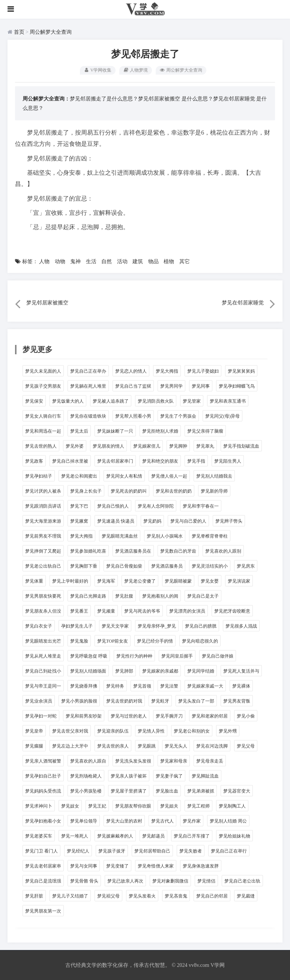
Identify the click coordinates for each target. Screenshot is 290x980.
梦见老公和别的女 (192, 731)
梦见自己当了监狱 (133, 386)
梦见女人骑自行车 (43, 416)
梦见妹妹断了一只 (115, 431)
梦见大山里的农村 (124, 821)
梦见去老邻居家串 (43, 866)
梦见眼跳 (147, 746)
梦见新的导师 (214, 491)
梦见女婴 (210, 581)
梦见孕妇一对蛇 (41, 716)
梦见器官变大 (237, 791)
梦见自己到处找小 (43, 671)
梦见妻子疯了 (169, 776)
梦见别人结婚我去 (214, 476)
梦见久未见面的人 (43, 371)
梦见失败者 (191, 851)
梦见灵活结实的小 (210, 566)
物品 (153, 261)
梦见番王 (79, 611)
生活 (91, 261)
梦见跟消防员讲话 (43, 506)
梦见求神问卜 (39, 806)
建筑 (138, 261)
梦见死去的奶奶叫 (129, 491)
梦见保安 (34, 401)
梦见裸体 (241, 686)
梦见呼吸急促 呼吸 (89, 656)
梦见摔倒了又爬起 (43, 551)
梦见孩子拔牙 (112, 851)
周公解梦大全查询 (51, 32)
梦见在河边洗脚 (212, 746)
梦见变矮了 (117, 866)
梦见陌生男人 (228, 461)
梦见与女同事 (84, 866)
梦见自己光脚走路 (88, 596)
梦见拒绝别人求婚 (160, 431)
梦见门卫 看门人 (41, 851)
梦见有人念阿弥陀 (156, 506)
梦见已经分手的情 (155, 641)
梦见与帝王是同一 (43, 686)
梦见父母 (246, 746)
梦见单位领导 (84, 821)
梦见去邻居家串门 (115, 461)
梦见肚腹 (124, 596)
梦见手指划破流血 (241, 446)
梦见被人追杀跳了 (111, 401)
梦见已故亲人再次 (125, 881)
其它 (185, 261)
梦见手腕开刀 (169, 716)
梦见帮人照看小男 (133, 416)
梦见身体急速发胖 (201, 866)
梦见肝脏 (34, 896)
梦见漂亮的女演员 (187, 611)
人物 (44, 261)
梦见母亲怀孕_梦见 (157, 626)
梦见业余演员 (39, 701)
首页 (19, 32)
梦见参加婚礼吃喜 (88, 551)
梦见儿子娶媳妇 (203, 371)
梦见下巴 (79, 506)
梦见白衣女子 (39, 626)
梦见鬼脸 (79, 641)
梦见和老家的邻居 (210, 716)
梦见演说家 (239, 581)
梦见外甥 (228, 731)
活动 (122, 261)
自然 (107, 261)
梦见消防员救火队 (156, 401)
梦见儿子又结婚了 (70, 896)
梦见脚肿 (178, 446)
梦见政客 (34, 461)
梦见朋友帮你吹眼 (133, 806)
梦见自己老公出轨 (242, 881)
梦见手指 (196, 461)
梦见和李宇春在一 (201, 506)
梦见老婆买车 (39, 836)
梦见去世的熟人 (41, 446)
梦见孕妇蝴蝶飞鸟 (237, 386)
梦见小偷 (246, 716)
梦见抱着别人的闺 (160, 596)
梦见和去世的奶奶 (174, 491)
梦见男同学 (171, 386)
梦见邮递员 (153, 836)
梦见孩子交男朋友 (43, 386)
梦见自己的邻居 (212, 896)
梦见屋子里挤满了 (129, 791)
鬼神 (75, 261)
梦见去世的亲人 (113, 746)
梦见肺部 (124, 671)
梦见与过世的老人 (129, 716)
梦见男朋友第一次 (43, 911)
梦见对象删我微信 (170, 881)
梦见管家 (192, 401)
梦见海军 (106, 581)
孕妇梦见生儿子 (77, 626)
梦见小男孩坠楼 (86, 791)
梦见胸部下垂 (84, 566)
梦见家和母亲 (174, 761)
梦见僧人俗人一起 (169, 476)
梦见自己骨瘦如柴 (124, 566)
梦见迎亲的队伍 (113, 731)
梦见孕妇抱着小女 (43, 821)
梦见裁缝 (246, 896)
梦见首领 (142, 686)
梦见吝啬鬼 (176, 896)
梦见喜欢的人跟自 (88, 761)
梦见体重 (34, 581)
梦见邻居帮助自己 (152, 851)
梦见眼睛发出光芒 (43, 641)
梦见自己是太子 (203, 596)
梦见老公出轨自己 (43, 566)
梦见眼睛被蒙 (178, 581)
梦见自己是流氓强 (43, 881)
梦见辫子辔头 (229, 521)
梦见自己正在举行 (229, 851)
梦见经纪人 (78, 851)
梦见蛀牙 (160, 701)
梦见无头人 (176, 746)
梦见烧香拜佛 (84, 686)
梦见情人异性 (151, 731)
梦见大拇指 (167, 371)
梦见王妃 (97, 806)
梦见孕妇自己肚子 (43, 776)
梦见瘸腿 (34, 746)
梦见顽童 (106, 611)
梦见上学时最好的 (70, 581)
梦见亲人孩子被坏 (129, 776)
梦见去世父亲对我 (70, 731)
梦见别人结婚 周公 (228, 821)
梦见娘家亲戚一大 (205, 686)
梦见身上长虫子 (86, 491)
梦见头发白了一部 (196, 701)
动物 (60, 261)
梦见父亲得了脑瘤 (205, 431)
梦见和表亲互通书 (228, 401)
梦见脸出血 (167, 791)
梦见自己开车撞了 (192, 836)
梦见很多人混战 (241, 626)
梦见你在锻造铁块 (88, 416)
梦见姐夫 (169, 806)
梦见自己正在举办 (88, 371)
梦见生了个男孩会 (178, 416)
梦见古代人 (162, 821)
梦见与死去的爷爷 (142, 611)
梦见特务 (115, 686)
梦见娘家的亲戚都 (160, 671)
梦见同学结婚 (201, 671)
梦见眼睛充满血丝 (120, 536)
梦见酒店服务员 (167, 566)
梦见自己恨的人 (113, 506)
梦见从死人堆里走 (43, 656)
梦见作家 (192, 821)
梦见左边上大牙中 (70, 746)
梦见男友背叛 (237, 701)
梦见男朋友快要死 (43, 596)
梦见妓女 (70, 806)
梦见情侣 (206, 881)
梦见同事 (201, 386)
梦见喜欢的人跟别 (223, 551)
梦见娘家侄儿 (147, 446)
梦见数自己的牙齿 (178, 551)
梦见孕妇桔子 (39, 476)
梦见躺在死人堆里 (88, 386)
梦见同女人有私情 (124, 476)
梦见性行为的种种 (134, 656)
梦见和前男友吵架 (84, 716)
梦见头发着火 (142, 896)
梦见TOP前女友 (113, 641)
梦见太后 (79, 431)
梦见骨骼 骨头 (84, 881)
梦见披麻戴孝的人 (115, 836)
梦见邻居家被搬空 (159, 98)
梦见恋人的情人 (131, 371)
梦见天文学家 (115, 626)
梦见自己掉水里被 (70, 461)
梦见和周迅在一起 (43, 431)
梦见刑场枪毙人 (86, 776)
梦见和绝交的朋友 (160, 461)
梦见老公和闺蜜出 (79, 476)
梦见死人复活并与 (241, 671)
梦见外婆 (75, 446)
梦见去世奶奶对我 (124, 701)
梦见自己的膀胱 (201, 626)
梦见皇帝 (34, 731)
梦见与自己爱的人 (188, 521)
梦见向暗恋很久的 (200, 641)
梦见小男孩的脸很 (79, 701)
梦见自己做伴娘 (218, 656)
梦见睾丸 (205, 446)
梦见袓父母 (108, 896)
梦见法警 (169, 686)
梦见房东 (246, 566)
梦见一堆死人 (75, 836)
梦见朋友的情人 (108, 446)
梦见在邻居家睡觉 (234, 98)
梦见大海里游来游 (43, 521)
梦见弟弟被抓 (201, 791)
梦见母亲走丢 (210, 761)
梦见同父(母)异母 (222, 416)
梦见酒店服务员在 (133, 551)
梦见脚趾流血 (205, 776)
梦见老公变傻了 (140, 581)
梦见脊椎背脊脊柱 (210, 536)
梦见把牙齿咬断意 (232, 611)
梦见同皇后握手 (177, 656)
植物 (169, 261)
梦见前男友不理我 (43, 536)
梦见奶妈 (152, 521)
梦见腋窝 (79, 521)
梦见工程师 (198, 806)
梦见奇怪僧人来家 (156, 866)
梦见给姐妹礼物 (234, 836)
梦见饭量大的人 (68, 401)
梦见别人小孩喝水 (165, 536)
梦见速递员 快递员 (116, 521)
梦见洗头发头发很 (133, 761)
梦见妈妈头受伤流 (43, 791)
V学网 (218, 965)
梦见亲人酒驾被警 (43, 761)
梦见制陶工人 (232, 806)
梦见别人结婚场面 (88, 671)
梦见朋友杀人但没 (43, 611)
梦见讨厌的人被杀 (43, 491)
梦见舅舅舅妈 (241, 371)
